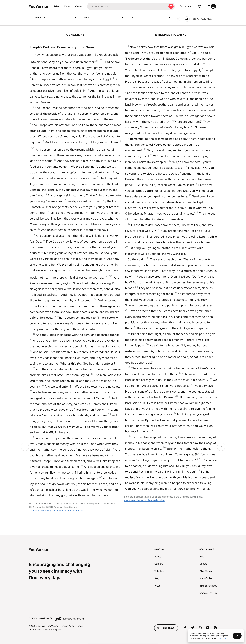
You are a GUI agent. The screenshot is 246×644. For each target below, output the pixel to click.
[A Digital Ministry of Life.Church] (123, 617)
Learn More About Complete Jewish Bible (144, 500)
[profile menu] (211, 6)
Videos (79, 6)
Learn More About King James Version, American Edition (56, 511)
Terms (80, 626)
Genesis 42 (56, 18)
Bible (57, 6)
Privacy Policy (67, 626)
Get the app (186, 6)
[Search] (127, 6)
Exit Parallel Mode (203, 19)
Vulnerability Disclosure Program (45, 630)
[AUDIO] (178, 19)
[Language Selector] (200, 6)
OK (237, 636)
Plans (67, 6)
